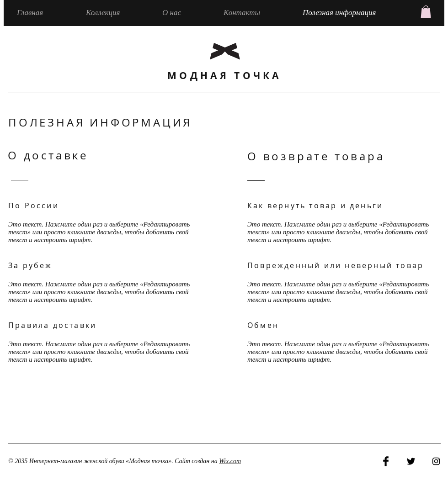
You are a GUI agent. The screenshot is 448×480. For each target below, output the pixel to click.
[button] (426, 12)
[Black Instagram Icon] (436, 461)
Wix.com (230, 461)
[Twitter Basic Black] (411, 461)
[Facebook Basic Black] (386, 461)
